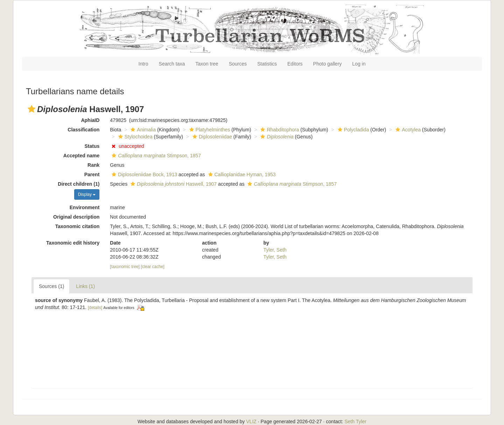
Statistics (267, 64)
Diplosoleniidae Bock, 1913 (143, 174)
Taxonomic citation (78, 226)
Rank (93, 165)
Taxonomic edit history (73, 243)
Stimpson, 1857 (155, 156)
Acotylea (407, 130)
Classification (83, 130)
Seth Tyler (355, 421)
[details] (95, 308)
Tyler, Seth (275, 250)
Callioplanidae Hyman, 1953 (241, 174)
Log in (359, 64)
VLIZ (251, 421)
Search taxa (172, 64)
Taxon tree (207, 64)
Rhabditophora (279, 130)
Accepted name (81, 156)
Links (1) (85, 286)
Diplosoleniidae (211, 137)
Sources (238, 64)
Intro (143, 64)
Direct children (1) (79, 184)
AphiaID (90, 120)
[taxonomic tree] (125, 267)
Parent (92, 174)
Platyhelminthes (209, 130)
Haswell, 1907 (173, 184)
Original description (76, 217)
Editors (295, 64)
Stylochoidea (135, 137)
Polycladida (353, 130)
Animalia (142, 130)
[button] (31, 109)
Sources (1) (51, 286)
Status (92, 146)
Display (87, 194)
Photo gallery (328, 64)
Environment (85, 207)
